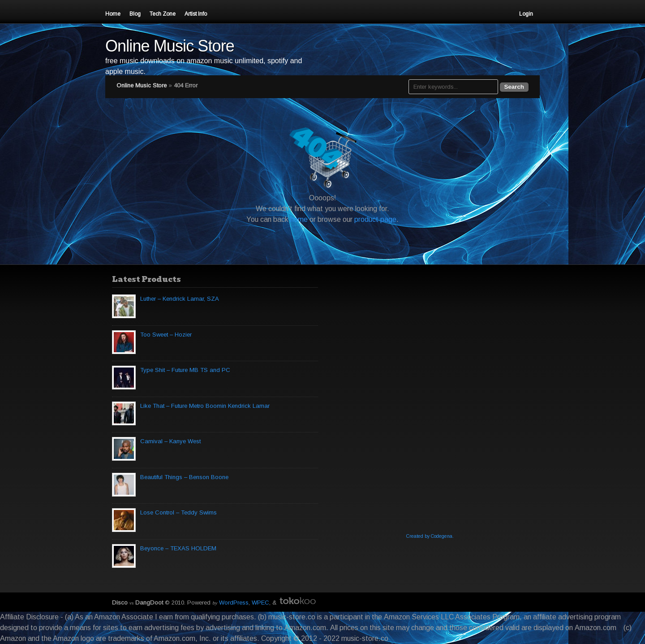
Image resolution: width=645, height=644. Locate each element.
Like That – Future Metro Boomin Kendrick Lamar (205, 406)
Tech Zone (163, 14)
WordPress (234, 603)
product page (375, 219)
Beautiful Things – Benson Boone (184, 477)
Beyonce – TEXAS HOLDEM (178, 548)
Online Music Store (170, 46)
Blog (135, 14)
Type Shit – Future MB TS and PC (185, 370)
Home (113, 14)
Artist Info (196, 14)
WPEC (260, 603)
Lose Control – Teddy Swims (178, 512)
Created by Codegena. (430, 536)
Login (526, 14)
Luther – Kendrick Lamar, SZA (180, 299)
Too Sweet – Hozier (166, 335)
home (299, 219)
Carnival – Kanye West (170, 441)
